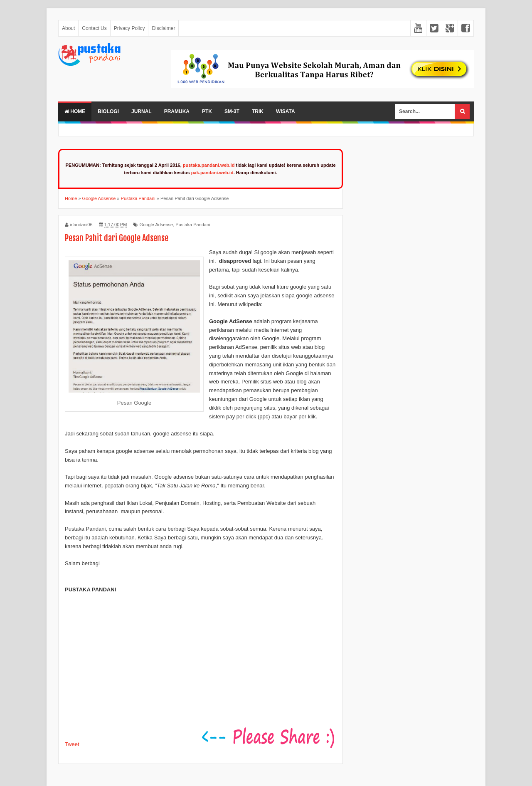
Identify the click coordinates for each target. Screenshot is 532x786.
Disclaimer (163, 28)
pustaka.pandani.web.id (209, 165)
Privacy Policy (129, 28)
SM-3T (232, 111)
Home (75, 111)
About (68, 28)
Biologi (108, 111)
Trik (258, 111)
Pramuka (177, 111)
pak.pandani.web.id (212, 173)
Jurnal (142, 111)
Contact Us (94, 28)
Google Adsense (156, 225)
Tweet (72, 744)
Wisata (286, 111)
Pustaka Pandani (193, 225)
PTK (207, 111)
